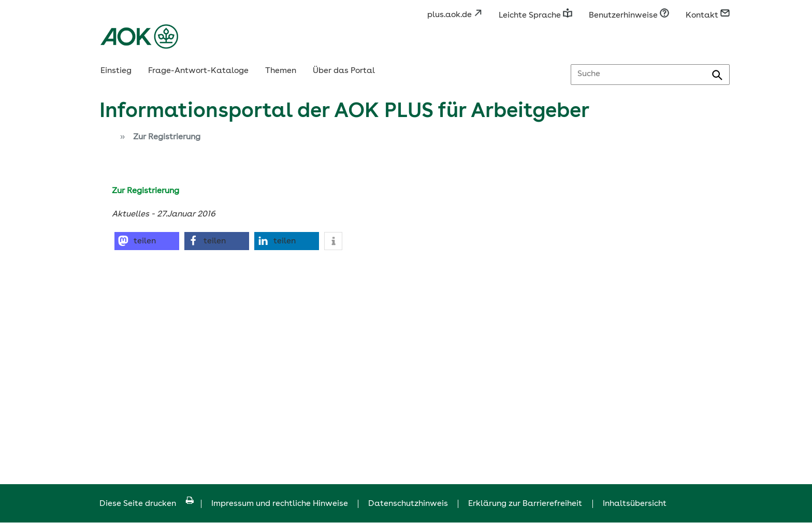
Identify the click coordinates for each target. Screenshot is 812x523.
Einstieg (116, 71)
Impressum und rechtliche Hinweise (280, 504)
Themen (281, 71)
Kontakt (708, 16)
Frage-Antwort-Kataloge (198, 71)
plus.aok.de (455, 15)
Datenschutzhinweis (408, 504)
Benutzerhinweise (629, 16)
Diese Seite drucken (147, 504)
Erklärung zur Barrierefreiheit (525, 504)
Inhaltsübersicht (635, 504)
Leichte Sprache (535, 16)
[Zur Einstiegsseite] (106, 138)
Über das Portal (344, 71)
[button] (147, 241)
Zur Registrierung (167, 137)
